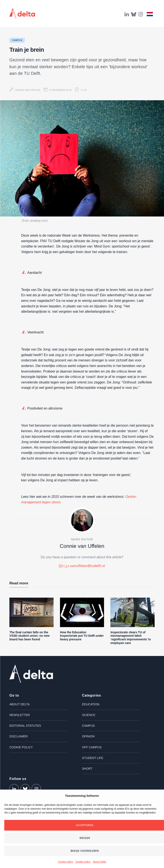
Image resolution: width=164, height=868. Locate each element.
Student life (93, 758)
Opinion (88, 736)
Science (89, 715)
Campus (17, 40)
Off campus (92, 747)
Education (91, 704)
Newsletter (20, 715)
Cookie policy (65, 862)
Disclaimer (19, 736)
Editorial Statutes (25, 726)
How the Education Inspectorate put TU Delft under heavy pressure (82, 636)
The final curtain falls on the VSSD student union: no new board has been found (29, 636)
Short (87, 769)
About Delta (99, 862)
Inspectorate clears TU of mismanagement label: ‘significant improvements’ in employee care (131, 638)
